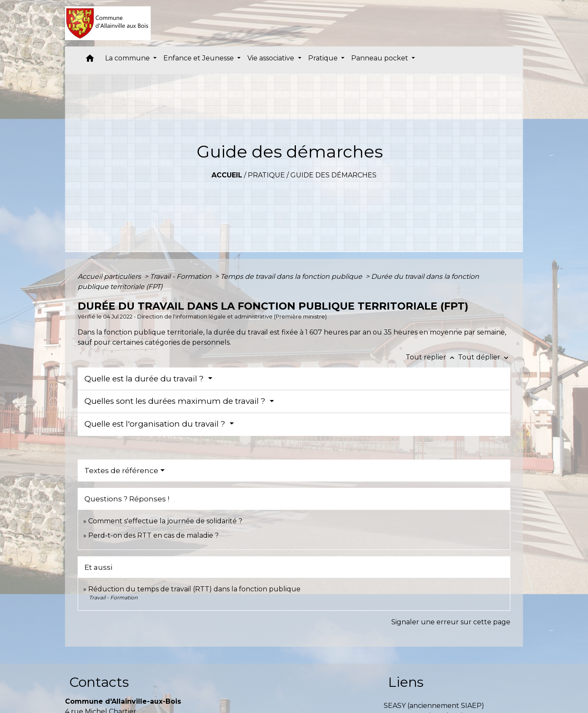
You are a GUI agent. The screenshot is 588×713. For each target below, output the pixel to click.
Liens (406, 682)
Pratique (266, 175)
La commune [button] (128, 58)
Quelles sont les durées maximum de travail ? (176, 401)
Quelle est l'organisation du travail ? (156, 424)
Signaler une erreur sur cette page (451, 622)
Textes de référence (121, 471)
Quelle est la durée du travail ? (145, 379)
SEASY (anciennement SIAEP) (434, 706)
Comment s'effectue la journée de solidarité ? (165, 521)
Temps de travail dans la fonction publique (292, 276)
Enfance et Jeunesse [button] (199, 58)
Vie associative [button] (272, 58)
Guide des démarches (333, 175)
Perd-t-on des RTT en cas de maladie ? (153, 535)
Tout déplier (484, 357)
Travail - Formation (182, 276)
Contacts (99, 682)
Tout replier (432, 357)
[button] (90, 60)
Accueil (227, 175)
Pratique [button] (324, 58)
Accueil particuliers (110, 276)
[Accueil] (108, 23)
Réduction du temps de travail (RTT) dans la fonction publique (194, 589)
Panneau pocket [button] (381, 58)
